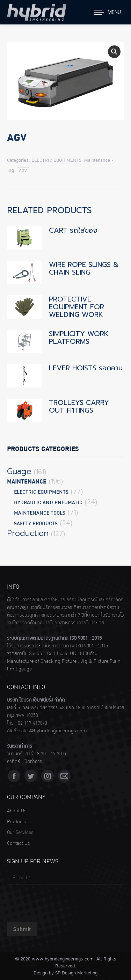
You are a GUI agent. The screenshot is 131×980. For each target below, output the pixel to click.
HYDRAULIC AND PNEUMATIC (48, 503)
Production (28, 533)
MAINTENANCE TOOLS (40, 513)
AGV (23, 171)
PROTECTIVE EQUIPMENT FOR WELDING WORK (77, 307)
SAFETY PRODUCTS (36, 524)
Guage (19, 472)
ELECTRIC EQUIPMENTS (56, 160)
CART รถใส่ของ (73, 230)
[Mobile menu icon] (107, 12)
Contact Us (18, 843)
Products (16, 822)
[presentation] (60, 902)
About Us (17, 811)
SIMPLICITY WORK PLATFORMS (79, 337)
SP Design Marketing (76, 973)
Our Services (20, 833)
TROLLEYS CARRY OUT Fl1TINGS (79, 406)
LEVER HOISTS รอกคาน (86, 368)
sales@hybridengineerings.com (53, 731)
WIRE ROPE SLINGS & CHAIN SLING (84, 268)
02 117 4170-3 (32, 723)
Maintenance (97, 160)
